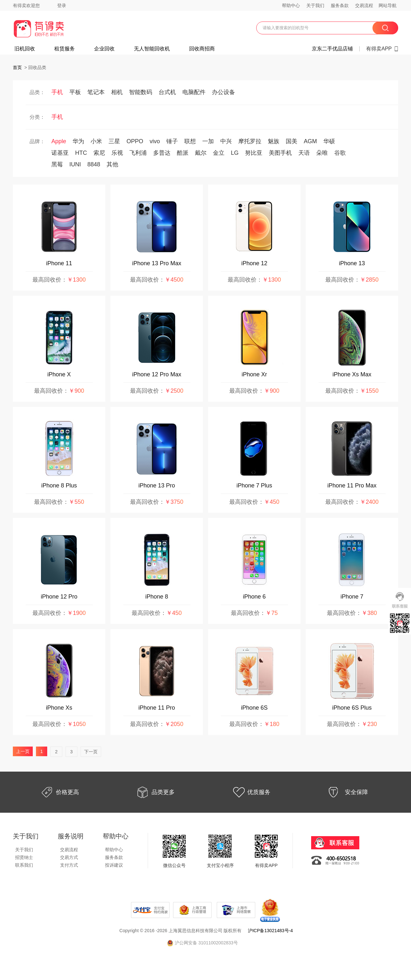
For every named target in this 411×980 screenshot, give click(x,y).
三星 (114, 141)
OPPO (135, 141)
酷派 (183, 153)
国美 (292, 141)
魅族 (274, 141)
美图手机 (280, 153)
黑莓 (57, 164)
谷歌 (340, 153)
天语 (304, 153)
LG (235, 153)
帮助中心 (291, 5)
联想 (190, 141)
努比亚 (254, 153)
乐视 (117, 153)
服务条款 (340, 5)
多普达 (162, 153)
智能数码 (141, 92)
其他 (112, 164)
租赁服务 (65, 49)
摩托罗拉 (250, 141)
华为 (78, 141)
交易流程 (364, 5)
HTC (81, 153)
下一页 (91, 752)
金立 (219, 153)
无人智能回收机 (152, 49)
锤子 (172, 141)
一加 (208, 141)
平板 (75, 92)
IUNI (75, 164)
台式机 (167, 92)
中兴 (226, 141)
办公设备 (223, 92)
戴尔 (201, 153)
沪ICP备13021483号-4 (270, 931)
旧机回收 (25, 49)
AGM (310, 141)
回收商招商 (202, 49)
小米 (96, 141)
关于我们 (315, 5)
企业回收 (104, 49)
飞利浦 (138, 153)
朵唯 (322, 153)
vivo (155, 141)
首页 (17, 67)
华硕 (329, 141)
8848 (94, 164)
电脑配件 (194, 92)
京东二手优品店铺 (332, 49)
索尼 (99, 153)
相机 (117, 92)
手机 (57, 92)
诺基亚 (60, 153)
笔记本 (96, 92)
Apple (59, 141)
